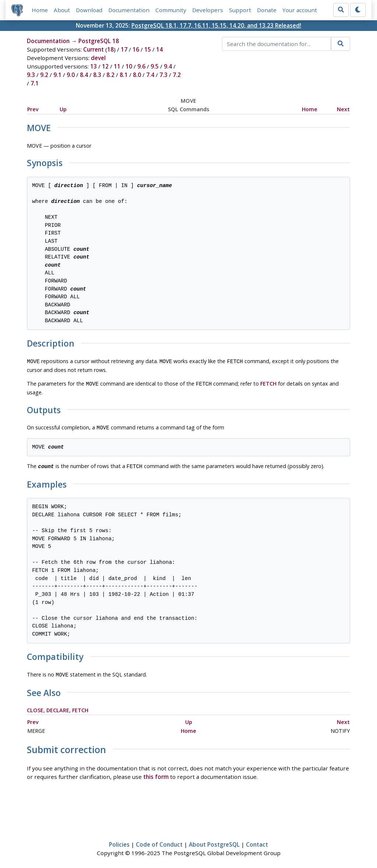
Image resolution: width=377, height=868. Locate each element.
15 (148, 49)
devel (98, 58)
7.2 (177, 75)
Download (89, 10)
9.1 (57, 75)
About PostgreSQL (214, 841)
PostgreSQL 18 (99, 41)
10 (129, 66)
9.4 (168, 66)
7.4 (150, 75)
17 (124, 49)
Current (94, 49)
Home (40, 10)
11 (117, 66)
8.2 (110, 75)
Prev (33, 109)
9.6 (141, 66)
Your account (300, 10)
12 (105, 66)
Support (240, 10)
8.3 (97, 75)
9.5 (155, 66)
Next (343, 109)
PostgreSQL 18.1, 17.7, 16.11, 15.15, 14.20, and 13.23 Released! (216, 25)
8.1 (124, 75)
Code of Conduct (159, 841)
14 (159, 49)
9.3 (31, 75)
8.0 (137, 75)
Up (63, 109)
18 (110, 49)
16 (136, 49)
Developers (208, 10)
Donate (267, 10)
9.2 (44, 75)
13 (94, 66)
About (62, 10)
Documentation (129, 10)
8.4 (84, 75)
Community (171, 10)
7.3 (163, 75)
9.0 (71, 75)
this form (156, 773)
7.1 (35, 83)
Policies (119, 841)
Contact (257, 841)
